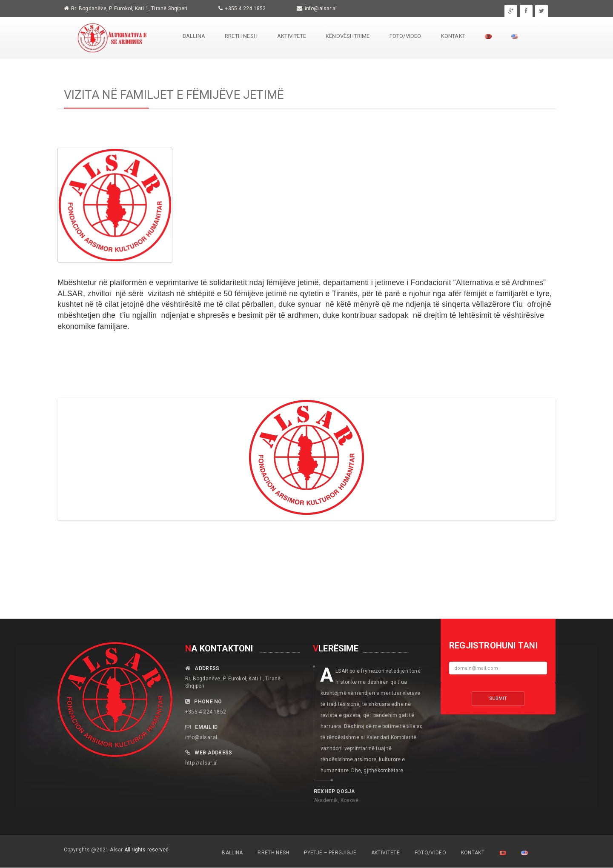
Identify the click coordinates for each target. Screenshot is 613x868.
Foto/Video (405, 36)
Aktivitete (292, 36)
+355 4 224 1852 (245, 9)
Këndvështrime (348, 36)
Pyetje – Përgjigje (330, 853)
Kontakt (453, 36)
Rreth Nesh (241, 36)
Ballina (194, 36)
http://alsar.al (201, 763)
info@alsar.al (321, 9)
